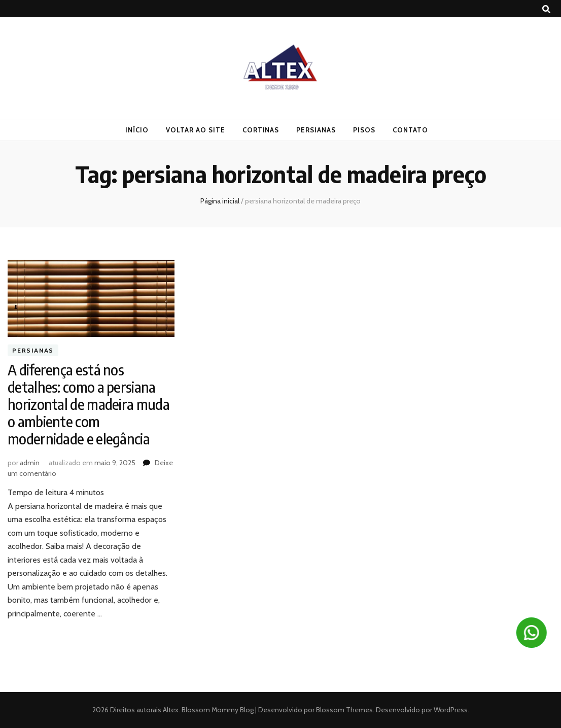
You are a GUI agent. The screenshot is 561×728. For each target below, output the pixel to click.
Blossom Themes (344, 710)
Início (137, 130)
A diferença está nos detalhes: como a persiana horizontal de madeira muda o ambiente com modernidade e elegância (89, 404)
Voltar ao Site (196, 130)
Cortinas (261, 130)
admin (30, 463)
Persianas (316, 130)
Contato (410, 130)
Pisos (364, 130)
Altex (171, 710)
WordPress (451, 710)
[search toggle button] (546, 9)
